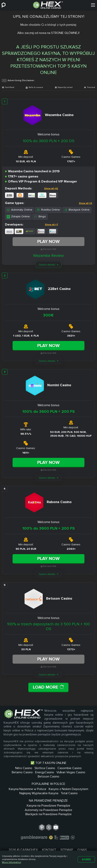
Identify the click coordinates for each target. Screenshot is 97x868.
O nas (82, 850)
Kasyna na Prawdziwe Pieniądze (48, 806)
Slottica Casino (45, 768)
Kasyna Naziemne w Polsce (28, 789)
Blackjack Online (77, 210)
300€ (48, 315)
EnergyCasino (45, 772)
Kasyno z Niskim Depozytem (68, 789)
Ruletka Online (48, 210)
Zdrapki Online (18, 216)
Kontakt (49, 850)
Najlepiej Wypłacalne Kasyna (39, 793)
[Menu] (93, 5)
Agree (86, 859)
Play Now (48, 241)
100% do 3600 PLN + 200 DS (48, 141)
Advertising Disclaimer (18, 80)
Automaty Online (20, 210)
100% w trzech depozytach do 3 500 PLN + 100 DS (48, 627)
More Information (12, 862)
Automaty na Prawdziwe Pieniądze (48, 810)
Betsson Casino (48, 776)
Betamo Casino (22, 772)
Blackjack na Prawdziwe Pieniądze (48, 814)
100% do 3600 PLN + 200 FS (48, 412)
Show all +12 (51, 189)
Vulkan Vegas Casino (71, 772)
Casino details (47, 265)
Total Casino (69, 793)
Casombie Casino (70, 768)
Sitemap (67, 850)
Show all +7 (51, 225)
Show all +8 (85, 203)
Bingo (40, 216)
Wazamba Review (48, 256)
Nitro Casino (24, 768)
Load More (48, 687)
